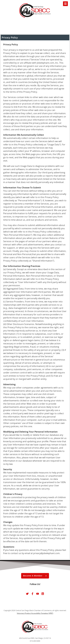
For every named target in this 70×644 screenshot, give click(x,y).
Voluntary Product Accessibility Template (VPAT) (35, 613)
